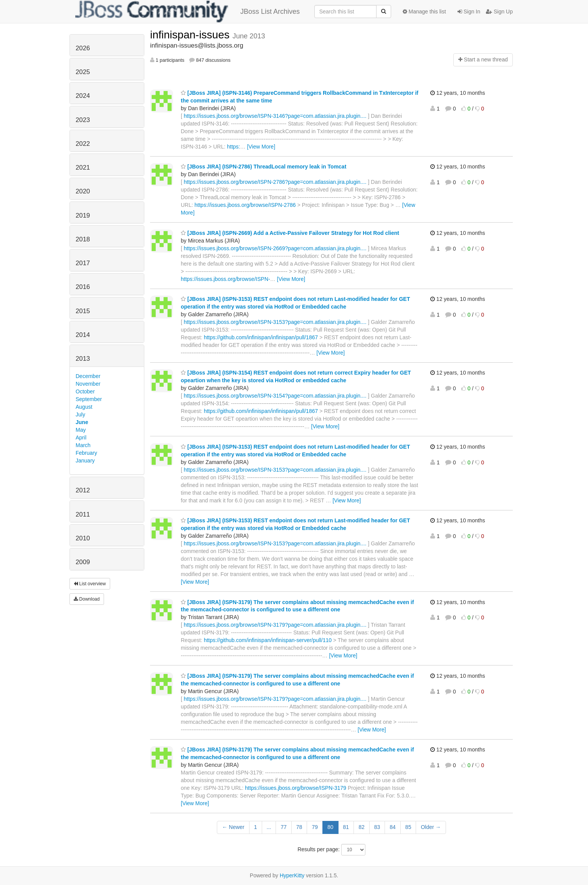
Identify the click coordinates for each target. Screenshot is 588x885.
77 (284, 827)
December (88, 376)
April (81, 438)
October (85, 391)
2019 (83, 215)
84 (393, 827)
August (84, 407)
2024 (83, 96)
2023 (83, 120)
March (83, 445)
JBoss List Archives (187, 12)
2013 (83, 359)
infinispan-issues (191, 35)
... (269, 827)
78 (299, 827)
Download (87, 599)
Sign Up (499, 12)
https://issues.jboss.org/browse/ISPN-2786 (245, 205)
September (89, 399)
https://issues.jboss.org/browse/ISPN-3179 (296, 788)
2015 (83, 311)
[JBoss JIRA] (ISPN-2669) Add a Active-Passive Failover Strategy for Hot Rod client (290, 233)
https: (233, 147)
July (80, 414)
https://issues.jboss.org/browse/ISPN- (225, 279)
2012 (83, 490)
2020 (83, 191)
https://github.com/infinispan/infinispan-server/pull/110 (268, 640)
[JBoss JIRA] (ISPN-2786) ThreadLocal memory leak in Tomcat (263, 167)
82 (362, 827)
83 (377, 827)
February (86, 453)
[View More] (261, 147)
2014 (83, 335)
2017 (83, 263)
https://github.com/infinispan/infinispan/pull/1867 (261, 337)
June (82, 422)
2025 (83, 72)
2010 (83, 538)
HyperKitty (292, 875)
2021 (83, 168)
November (88, 384)
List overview (90, 584)
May (81, 430)
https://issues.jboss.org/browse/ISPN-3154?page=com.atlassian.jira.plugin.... (275, 396)
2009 (83, 562)
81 (346, 827)
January (85, 461)
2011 (83, 514)
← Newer (233, 827)
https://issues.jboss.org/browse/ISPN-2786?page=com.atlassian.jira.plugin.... (275, 182)
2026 (83, 48)
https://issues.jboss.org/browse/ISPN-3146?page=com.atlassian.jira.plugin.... (275, 116)
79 (315, 827)
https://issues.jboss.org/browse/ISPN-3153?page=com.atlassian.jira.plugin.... (275, 322)
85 (408, 827)
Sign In (469, 12)
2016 (83, 287)
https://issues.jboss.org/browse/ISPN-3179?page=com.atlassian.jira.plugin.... (275, 625)
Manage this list (424, 12)
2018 (83, 239)
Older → (431, 827)
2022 (83, 144)
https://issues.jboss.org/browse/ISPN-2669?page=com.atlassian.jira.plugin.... (275, 248)
